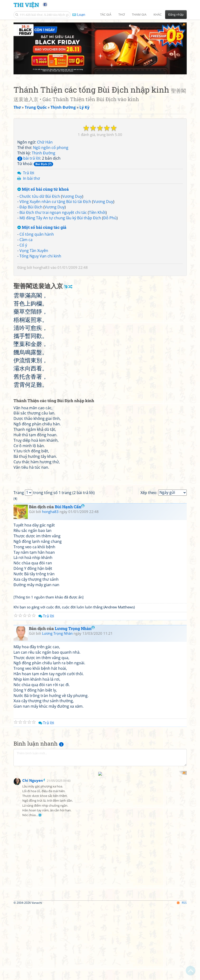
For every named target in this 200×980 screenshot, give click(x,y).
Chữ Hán (45, 157)
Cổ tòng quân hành (37, 249)
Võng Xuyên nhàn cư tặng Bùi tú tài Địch (55, 216)
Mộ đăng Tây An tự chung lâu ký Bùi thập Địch (60, 232)
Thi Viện (26, 5)
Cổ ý (23, 260)
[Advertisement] (100, 56)
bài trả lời (29, 173)
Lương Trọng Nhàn (75, 775)
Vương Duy (72, 211)
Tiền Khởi (97, 227)
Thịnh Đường (44, 167)
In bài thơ (31, 193)
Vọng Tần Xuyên (34, 265)
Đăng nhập (176, 14)
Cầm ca (26, 254)
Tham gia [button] (139, 14)
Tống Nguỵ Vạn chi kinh (40, 270)
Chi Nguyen (33, 970)
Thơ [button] (122, 14)
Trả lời (29, 187)
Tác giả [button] (106, 14)
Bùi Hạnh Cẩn (70, 654)
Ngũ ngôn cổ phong (51, 162)
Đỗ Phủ (110, 232)
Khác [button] (158, 14)
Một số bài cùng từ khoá (43, 204)
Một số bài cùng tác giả (42, 242)
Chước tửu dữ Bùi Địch (40, 211)
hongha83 (41, 282)
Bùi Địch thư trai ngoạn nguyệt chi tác (53, 227)
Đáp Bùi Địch (31, 221)
